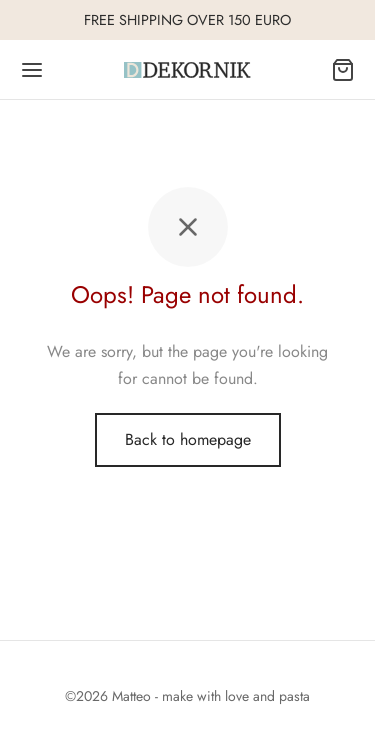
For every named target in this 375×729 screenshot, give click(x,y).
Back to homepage (188, 439)
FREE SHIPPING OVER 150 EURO (187, 20)
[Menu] (32, 70)
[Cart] (343, 70)
